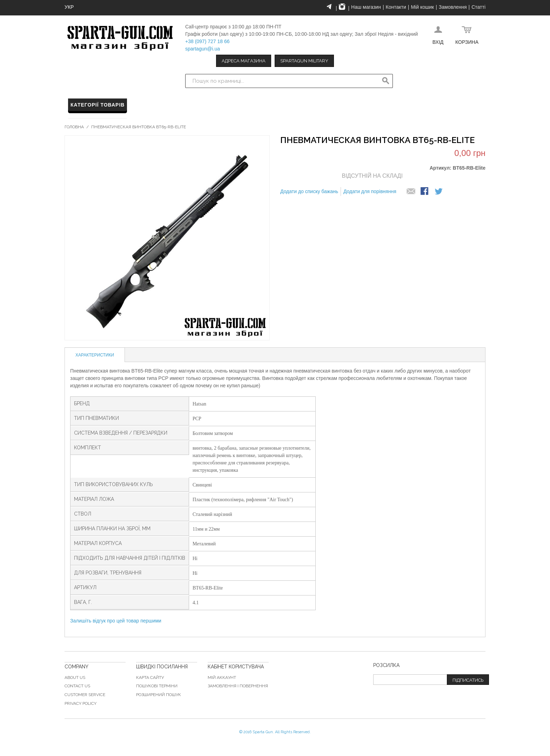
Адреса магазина (244, 61)
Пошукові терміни (157, 686)
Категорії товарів (98, 105)
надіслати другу (411, 192)
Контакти (396, 7)
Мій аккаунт (222, 677)
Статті (478, 7)
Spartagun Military (304, 61)
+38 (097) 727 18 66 (207, 41)
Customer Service (85, 695)
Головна (74, 127)
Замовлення (453, 7)
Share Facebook (425, 192)
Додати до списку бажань (309, 191)
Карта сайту (150, 677)
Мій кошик (422, 7)
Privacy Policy (81, 703)
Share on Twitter (439, 192)
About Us (75, 677)
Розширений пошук (159, 695)
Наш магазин (366, 7)
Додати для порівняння (370, 191)
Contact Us (77, 686)
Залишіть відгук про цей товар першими (116, 621)
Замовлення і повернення (238, 686)
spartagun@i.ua (203, 49)
